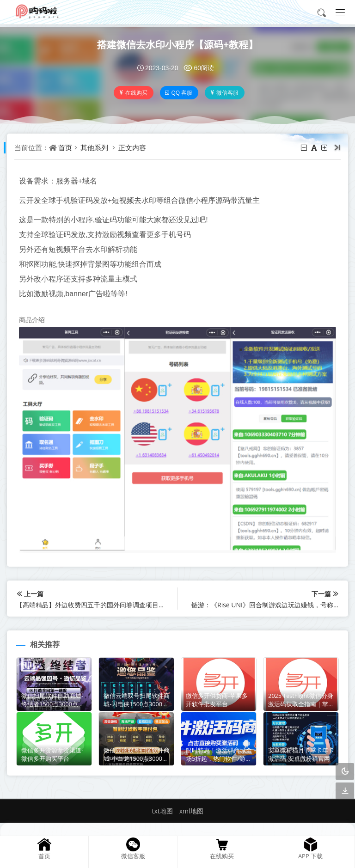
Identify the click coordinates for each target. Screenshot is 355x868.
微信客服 (225, 93)
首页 (67, 147)
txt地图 (162, 808)
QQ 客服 (179, 93)
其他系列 (96, 147)
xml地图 (191, 808)
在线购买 (133, 93)
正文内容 (134, 147)
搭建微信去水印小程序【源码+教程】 (178, 44)
